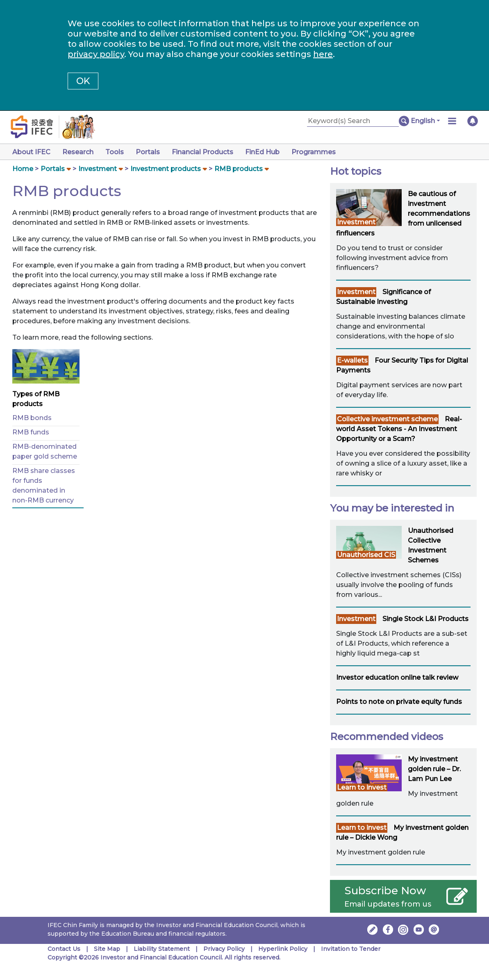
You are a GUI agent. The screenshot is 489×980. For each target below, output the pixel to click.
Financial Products (202, 152)
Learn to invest (362, 787)
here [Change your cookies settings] (323, 54)
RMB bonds (32, 418)
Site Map (107, 949)
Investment (98, 169)
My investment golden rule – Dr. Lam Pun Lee (434, 769)
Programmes (314, 152)
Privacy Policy (224, 949)
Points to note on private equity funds (399, 702)
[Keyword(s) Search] (353, 121)
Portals (148, 152)
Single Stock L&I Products (425, 619)
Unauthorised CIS (366, 555)
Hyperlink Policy (283, 949)
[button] (425, 121)
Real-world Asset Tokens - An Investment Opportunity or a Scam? (399, 429)
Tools (115, 152)
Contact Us (64, 949)
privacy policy (96, 54)
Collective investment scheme (387, 419)
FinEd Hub (262, 152)
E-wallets (352, 360)
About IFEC (31, 152)
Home (23, 169)
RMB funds (31, 432)
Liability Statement (162, 949)
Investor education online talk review (397, 677)
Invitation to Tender (351, 949)
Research (78, 152)
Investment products (166, 169)
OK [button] (83, 81)
